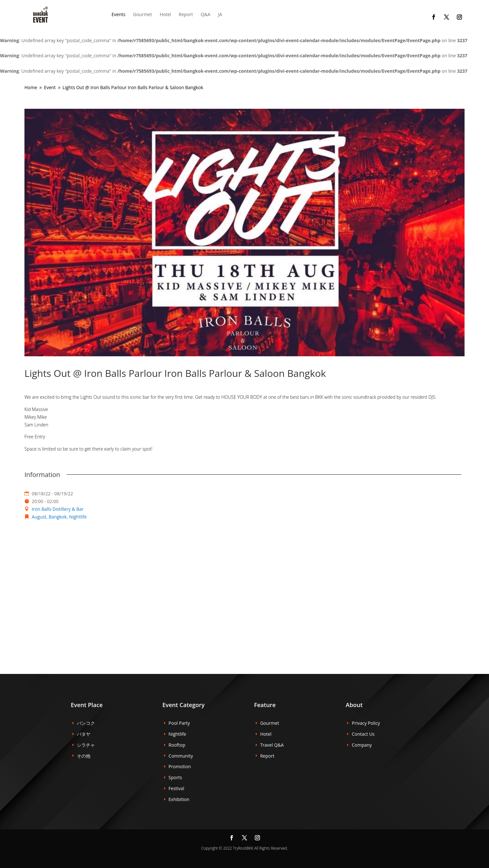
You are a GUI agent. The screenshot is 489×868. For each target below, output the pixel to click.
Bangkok (58, 517)
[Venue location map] (244, 589)
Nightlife (78, 517)
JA (220, 14)
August (39, 517)
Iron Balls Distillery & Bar (58, 509)
